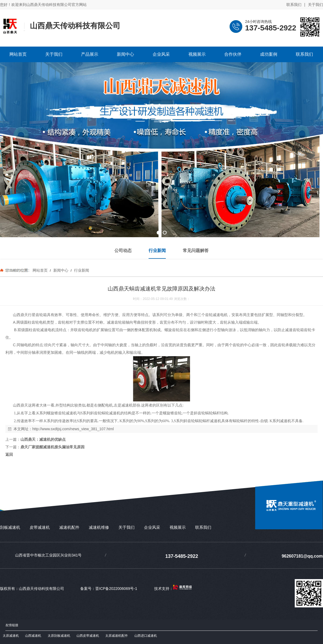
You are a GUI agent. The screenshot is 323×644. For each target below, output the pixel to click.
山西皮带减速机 (88, 636)
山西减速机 (33, 636)
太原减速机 (11, 636)
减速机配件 (69, 527)
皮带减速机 (40, 527)
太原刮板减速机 (59, 636)
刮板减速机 (10, 527)
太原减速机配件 (117, 636)
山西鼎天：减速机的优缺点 (43, 439)
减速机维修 (99, 527)
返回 (9, 454)
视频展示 (178, 527)
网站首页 (40, 270)
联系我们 (294, 5)
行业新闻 (81, 270)
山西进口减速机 (146, 636)
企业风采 (152, 527)
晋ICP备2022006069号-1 (116, 589)
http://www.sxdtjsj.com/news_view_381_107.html (73, 429)
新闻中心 (61, 270)
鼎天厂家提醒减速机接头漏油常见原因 (52, 447)
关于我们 (315, 5)
